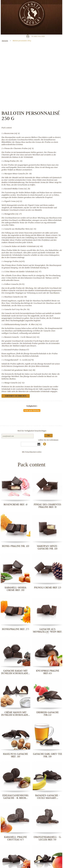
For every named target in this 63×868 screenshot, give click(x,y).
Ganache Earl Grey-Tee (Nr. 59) (17, 309)
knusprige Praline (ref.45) (15, 261)
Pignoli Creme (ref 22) (13, 201)
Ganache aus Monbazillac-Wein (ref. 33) (20, 229)
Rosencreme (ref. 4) (12, 133)
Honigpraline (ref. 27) (13, 214)
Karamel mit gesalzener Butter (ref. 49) (20, 370)
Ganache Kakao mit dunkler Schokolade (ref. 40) (23, 246)
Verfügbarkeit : (32, 406)
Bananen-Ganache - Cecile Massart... (47, 797)
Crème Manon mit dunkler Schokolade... (16, 714)
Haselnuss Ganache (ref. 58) (16, 297)
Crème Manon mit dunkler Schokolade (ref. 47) (23, 271)
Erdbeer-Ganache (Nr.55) (14, 284)
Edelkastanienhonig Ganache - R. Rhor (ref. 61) (23, 324)
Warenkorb (38, 36)
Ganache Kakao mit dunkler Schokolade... (16, 672)
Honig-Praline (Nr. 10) (13, 161)
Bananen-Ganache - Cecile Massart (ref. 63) (22, 337)
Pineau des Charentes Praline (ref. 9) (19, 148)
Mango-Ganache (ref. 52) (14, 383)
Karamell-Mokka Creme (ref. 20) (17, 189)
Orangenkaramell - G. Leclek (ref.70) (19, 360)
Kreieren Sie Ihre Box (16, 396)
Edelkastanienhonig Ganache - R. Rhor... (15, 797)
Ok (48, 436)
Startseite (5, 41)
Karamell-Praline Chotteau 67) (17, 350)
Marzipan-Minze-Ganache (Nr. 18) (18, 174)
